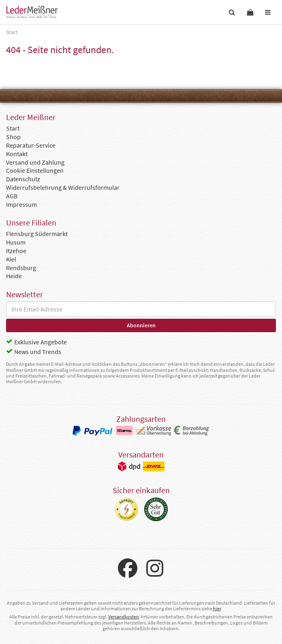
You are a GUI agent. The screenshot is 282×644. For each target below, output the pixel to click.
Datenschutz (23, 179)
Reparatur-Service (31, 145)
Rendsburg (21, 268)
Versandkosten (124, 617)
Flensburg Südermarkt (37, 234)
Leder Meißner (32, 12)
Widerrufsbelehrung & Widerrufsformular (63, 187)
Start (13, 128)
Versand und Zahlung (35, 162)
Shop (13, 137)
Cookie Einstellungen (35, 170)
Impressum (21, 204)
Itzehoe (16, 251)
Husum (16, 242)
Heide (14, 276)
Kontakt (17, 154)
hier (217, 609)
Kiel (11, 259)
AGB (12, 196)
